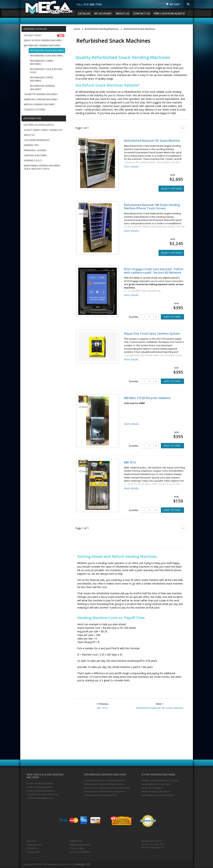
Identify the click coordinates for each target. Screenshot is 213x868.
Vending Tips (31, 145)
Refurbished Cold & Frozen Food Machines (107, 788)
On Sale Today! (44, 35)
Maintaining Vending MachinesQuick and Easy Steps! (42, 167)
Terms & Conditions (80, 852)
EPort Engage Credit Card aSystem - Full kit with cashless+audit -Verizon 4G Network (154, 271)
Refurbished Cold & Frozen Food (46, 71)
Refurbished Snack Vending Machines (105, 780)
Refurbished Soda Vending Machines (104, 784)
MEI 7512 (130, 462)
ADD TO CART (172, 317)
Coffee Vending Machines (40, 798)
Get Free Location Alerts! (39, 125)
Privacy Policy (77, 848)
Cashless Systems (35, 109)
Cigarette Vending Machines (41, 94)
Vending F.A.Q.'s (33, 160)
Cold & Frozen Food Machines (42, 794)
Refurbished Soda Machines (47, 56)
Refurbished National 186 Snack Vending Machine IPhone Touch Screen (152, 207)
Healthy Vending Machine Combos (160, 780)
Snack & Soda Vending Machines (43, 40)
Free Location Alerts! (169, 13)
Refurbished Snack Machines (47, 50)
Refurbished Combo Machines (42, 62)
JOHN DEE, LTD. (83, 864)
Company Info (34, 845)
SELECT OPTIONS (171, 189)
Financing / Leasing (35, 150)
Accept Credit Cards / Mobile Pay (43, 130)
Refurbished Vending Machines (42, 45)
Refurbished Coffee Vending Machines (105, 791)
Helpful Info (76, 841)
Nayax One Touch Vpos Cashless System (152, 334)
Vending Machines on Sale (156, 784)
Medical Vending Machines (40, 104)
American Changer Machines (41, 99)
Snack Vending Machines (40, 783)
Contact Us (141, 13)
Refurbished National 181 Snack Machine (152, 141)
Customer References (37, 140)
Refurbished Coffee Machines (42, 79)
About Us (122, 13)
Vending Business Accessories (158, 795)
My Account (103, 13)
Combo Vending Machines (41, 791)
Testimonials (33, 852)
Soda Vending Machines (40, 787)
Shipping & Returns (35, 155)
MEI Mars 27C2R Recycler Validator (148, 398)
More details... (132, 166)
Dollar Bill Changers (152, 788)
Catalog (84, 13)
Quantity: (134, 317)
